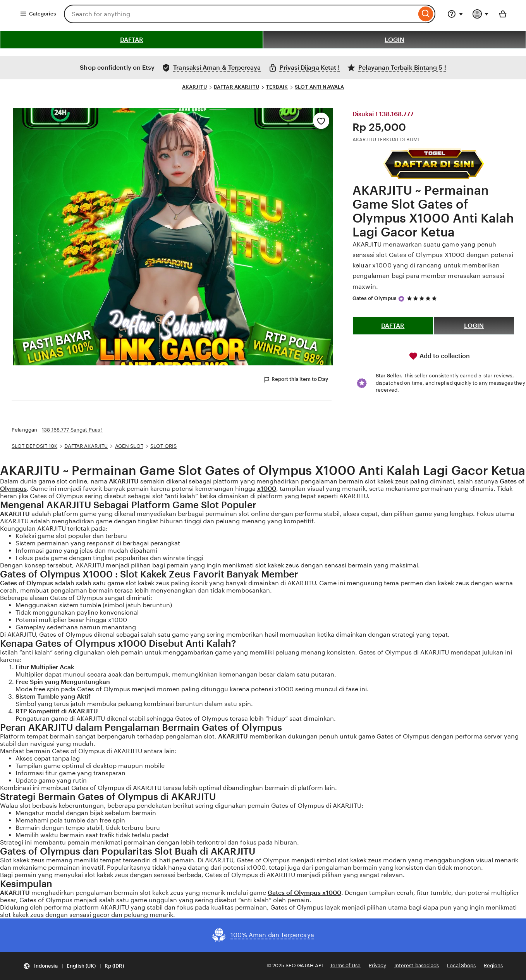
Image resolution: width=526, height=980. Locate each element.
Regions (493, 965)
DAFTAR (132, 40)
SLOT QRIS (163, 446)
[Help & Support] (455, 14)
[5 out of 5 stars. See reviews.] (423, 298)
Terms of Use (345, 965)
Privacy (377, 965)
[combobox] (240, 14)
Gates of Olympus (374, 298)
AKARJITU (194, 87)
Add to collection (439, 356)
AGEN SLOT (129, 446)
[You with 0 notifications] (481, 14)
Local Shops (461, 965)
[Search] (426, 14)
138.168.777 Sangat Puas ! (72, 430)
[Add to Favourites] (321, 121)
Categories (38, 14)
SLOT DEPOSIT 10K (34, 446)
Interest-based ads (417, 965)
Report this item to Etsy (296, 380)
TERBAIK (277, 87)
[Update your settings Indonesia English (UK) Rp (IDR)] (74, 966)
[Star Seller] (401, 299)
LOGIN (394, 40)
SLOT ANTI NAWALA (319, 87)
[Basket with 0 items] (503, 14)
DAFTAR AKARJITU (236, 87)
